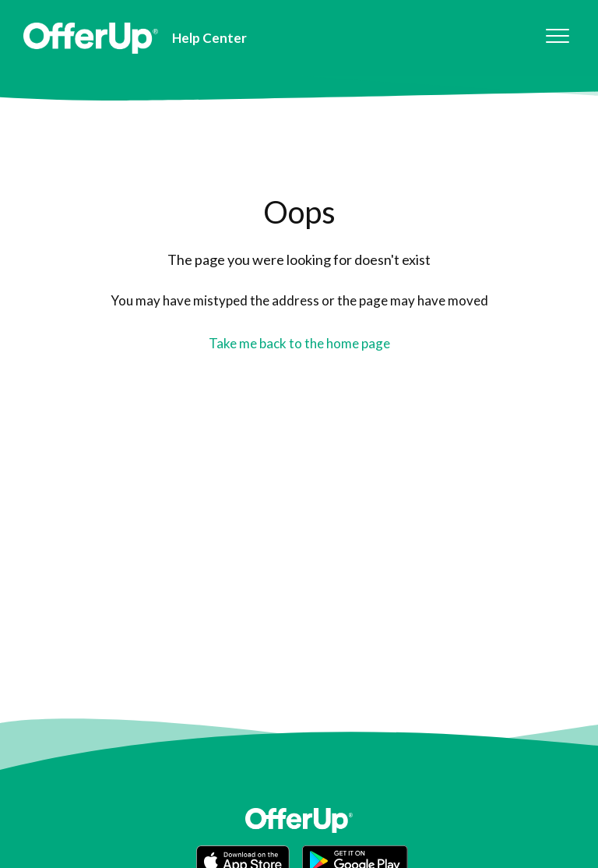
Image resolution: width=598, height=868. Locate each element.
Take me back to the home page (299, 343)
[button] (557, 36)
